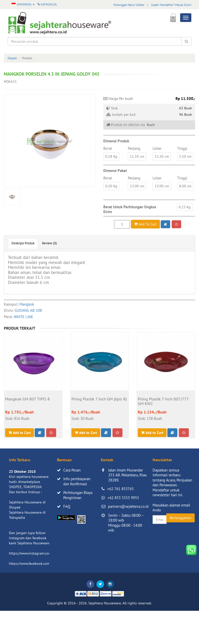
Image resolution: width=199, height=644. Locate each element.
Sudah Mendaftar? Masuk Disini (171, 5)
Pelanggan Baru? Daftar (129, 5)
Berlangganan (181, 518)
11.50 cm (137, 156)
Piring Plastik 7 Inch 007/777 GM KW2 (163, 401)
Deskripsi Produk (23, 243)
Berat (108, 148)
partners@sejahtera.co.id (128, 506)
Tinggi (182, 148)
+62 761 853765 (120, 489)
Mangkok (27, 304)
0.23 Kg (185, 207)
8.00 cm (185, 186)
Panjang (134, 148)
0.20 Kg (111, 186)
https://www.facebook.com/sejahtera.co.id (41, 563)
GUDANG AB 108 (28, 310)
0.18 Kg (111, 156)
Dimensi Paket (115, 171)
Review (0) (49, 243)
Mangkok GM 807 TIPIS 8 (27, 399)
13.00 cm (137, 186)
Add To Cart (145, 224)
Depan (12, 58)
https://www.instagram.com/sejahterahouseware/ (47, 553)
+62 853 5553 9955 (123, 498)
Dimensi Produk (116, 141)
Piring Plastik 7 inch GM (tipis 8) (99, 399)
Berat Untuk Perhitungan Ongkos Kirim (130, 209)
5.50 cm (185, 156)
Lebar (157, 148)
